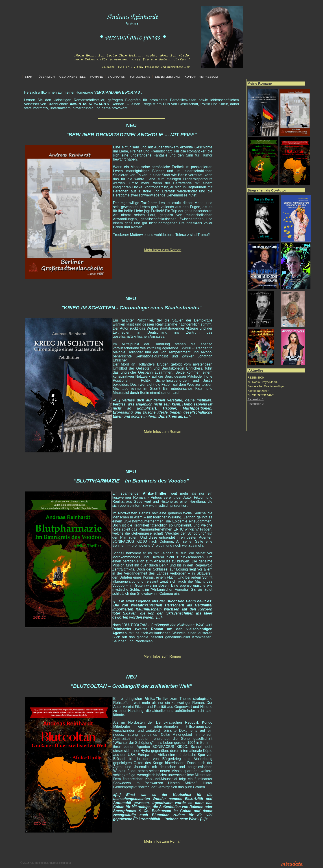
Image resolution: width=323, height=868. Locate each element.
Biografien (117, 77)
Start (29, 77)
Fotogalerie (140, 77)
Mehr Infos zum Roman (163, 250)
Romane (96, 77)
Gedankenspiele (73, 77)
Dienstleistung (167, 77)
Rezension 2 (255, 404)
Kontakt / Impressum (201, 77)
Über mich (47, 77)
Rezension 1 (255, 399)
